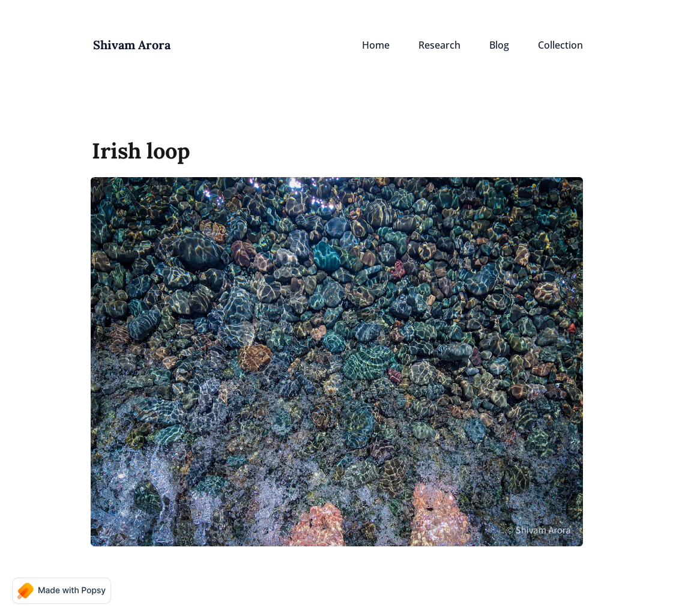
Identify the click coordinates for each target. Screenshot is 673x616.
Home (376, 45)
